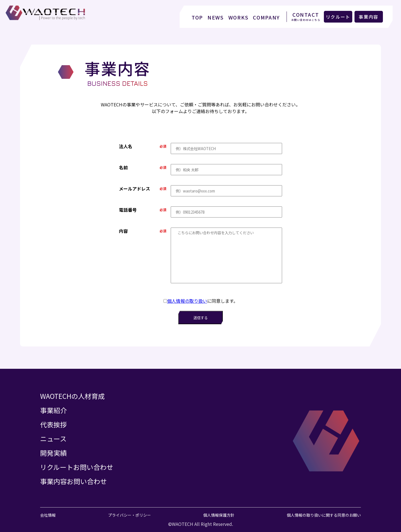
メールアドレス (135, 189)
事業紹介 (53, 410)
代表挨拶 (53, 424)
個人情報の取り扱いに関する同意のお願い (324, 515)
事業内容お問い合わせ (74, 481)
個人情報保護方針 (219, 515)
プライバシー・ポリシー (129, 515)
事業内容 (369, 17)
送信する (200, 318)
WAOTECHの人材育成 (72, 396)
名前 (123, 167)
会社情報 (48, 515)
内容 (123, 231)
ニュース (53, 439)
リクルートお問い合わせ (77, 467)
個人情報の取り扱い (187, 301)
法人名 (126, 146)
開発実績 (53, 453)
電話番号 (128, 210)
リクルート (338, 17)
